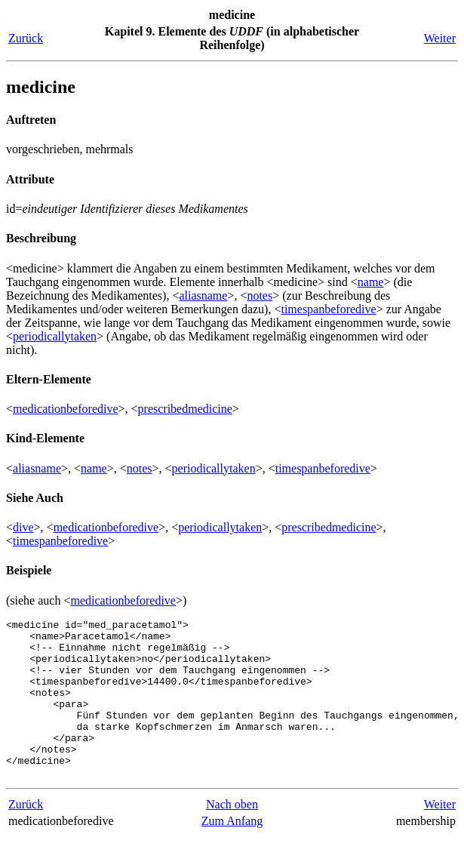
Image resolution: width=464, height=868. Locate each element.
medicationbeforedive (66, 409)
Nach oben (232, 836)
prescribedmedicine (185, 409)
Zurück (26, 38)
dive (23, 527)
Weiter (440, 38)
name (371, 282)
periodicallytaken (55, 336)
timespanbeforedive (328, 309)
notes (260, 295)
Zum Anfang (232, 853)
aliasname (203, 295)
